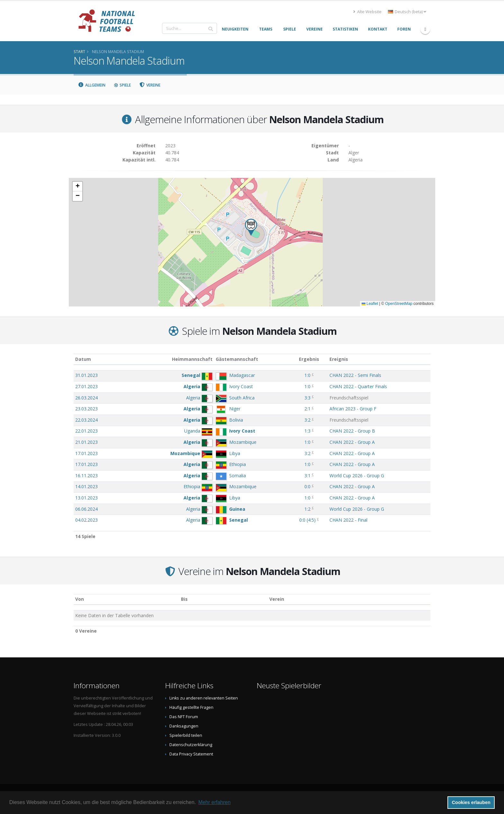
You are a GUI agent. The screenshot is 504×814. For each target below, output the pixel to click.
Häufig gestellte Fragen (191, 707)
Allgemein (92, 85)
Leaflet (370, 304)
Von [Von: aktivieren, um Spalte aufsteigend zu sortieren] (80, 599)
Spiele (122, 85)
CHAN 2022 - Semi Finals (355, 375)
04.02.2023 (86, 520)
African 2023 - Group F (353, 409)
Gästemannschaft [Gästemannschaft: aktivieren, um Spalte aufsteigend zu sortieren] (237, 359)
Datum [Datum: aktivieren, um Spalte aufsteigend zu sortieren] (83, 359)
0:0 (307, 486)
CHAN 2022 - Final (348, 520)
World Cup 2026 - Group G (357, 476)
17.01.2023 (86, 453)
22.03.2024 (86, 420)
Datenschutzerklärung (191, 745)
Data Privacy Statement (191, 754)
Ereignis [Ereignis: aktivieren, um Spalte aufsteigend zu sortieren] (339, 359)
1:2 (307, 509)
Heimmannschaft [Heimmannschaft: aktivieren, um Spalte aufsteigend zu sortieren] (192, 359)
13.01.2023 (86, 498)
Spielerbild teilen (186, 735)
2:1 (307, 409)
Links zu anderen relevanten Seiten (204, 698)
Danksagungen (184, 726)
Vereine (150, 85)
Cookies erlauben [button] (471, 802)
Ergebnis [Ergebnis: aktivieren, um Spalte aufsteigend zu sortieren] (309, 359)
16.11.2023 (86, 476)
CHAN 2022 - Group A (352, 442)
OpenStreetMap (399, 304)
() (307, 520)
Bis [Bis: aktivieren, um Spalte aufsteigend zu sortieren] (184, 599)
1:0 (307, 375)
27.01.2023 (86, 386)
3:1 (307, 476)
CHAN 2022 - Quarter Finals (358, 386)
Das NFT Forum (184, 717)
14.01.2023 (86, 486)
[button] (251, 227)
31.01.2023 (86, 375)
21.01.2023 (86, 442)
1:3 (307, 431)
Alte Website (367, 12)
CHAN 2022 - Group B (352, 431)
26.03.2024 (86, 398)
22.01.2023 (86, 431)
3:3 (307, 398)
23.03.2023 (86, 409)
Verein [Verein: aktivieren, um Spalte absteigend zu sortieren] (277, 599)
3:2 (307, 420)
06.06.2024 (86, 509)
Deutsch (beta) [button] (407, 12)
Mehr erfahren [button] (215, 802)
